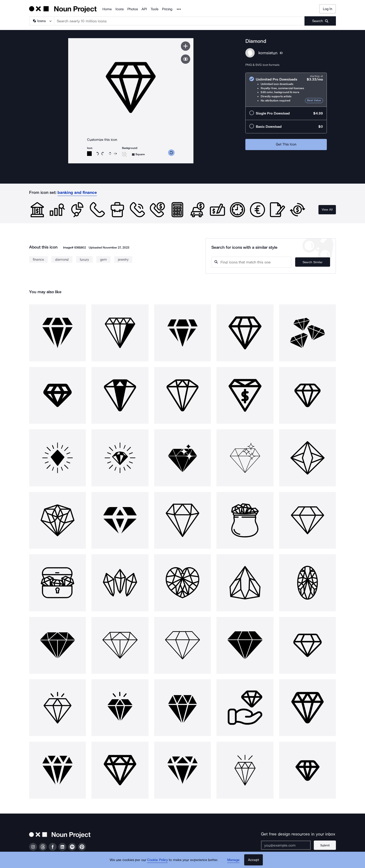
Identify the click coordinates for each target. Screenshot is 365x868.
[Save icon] (186, 46)
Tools (154, 9)
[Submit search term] (320, 21)
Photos (133, 9)
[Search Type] (41, 21)
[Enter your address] (286, 845)
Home (107, 9)
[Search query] (251, 262)
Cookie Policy (157, 860)
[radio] (286, 90)
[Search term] (179, 21)
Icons (120, 9)
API (144, 9)
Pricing (167, 9)
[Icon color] (89, 154)
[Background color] (124, 154)
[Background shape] (138, 154)
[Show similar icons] (186, 59)
